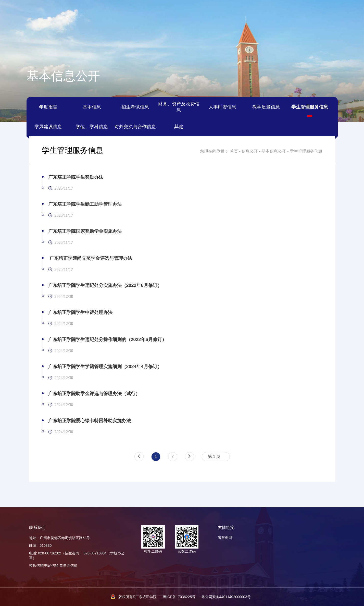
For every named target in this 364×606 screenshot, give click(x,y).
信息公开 (341, 29)
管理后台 (328, 10)
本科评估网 (73, 10)
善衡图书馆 (99, 10)
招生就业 (310, 29)
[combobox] (216, 457)
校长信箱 (36, 565)
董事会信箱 (68, 565)
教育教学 (278, 29)
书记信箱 (51, 565)
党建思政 (247, 29)
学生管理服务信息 (306, 151)
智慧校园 (18, 10)
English (306, 10)
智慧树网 (225, 538)
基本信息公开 (274, 151)
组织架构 (86, 29)
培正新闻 (117, 29)
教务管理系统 (45, 10)
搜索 (347, 10)
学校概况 (54, 29)
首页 (23, 29)
